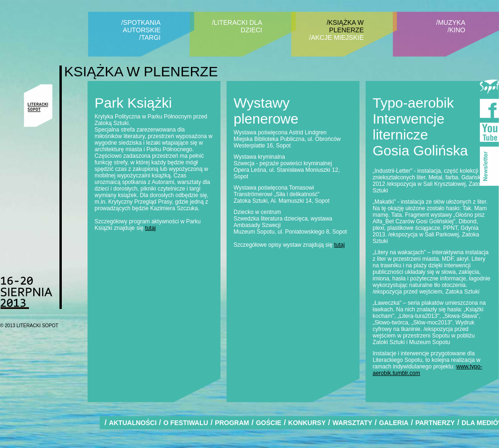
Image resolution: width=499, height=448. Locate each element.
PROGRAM (232, 423)
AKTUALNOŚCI (133, 423)
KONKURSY (307, 423)
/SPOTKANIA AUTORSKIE (141, 26)
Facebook (489, 108)
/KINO (456, 30)
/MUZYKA (451, 22)
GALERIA (394, 423)
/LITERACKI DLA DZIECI (237, 26)
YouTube (489, 132)
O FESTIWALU (186, 423)
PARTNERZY (435, 423)
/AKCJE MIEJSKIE (336, 37)
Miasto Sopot (489, 84)
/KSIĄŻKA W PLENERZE (345, 26)
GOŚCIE (269, 423)
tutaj (150, 228)
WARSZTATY (352, 423)
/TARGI (150, 37)
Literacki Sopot (38, 106)
